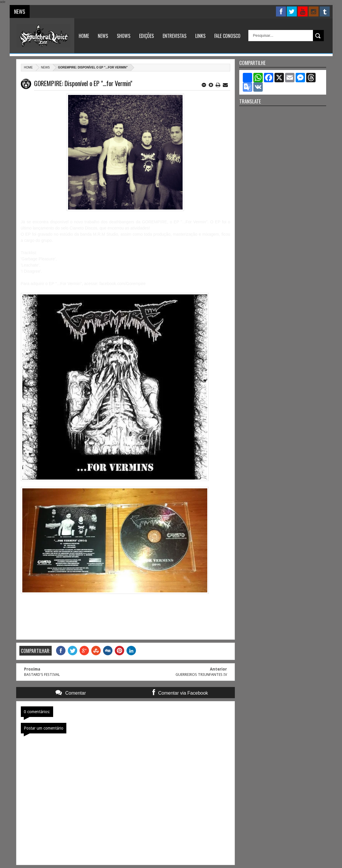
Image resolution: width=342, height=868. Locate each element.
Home (84, 36)
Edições (146, 36)
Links (200, 36)
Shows (124, 36)
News (103, 36)
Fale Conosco (227, 36)
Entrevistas (175, 36)
